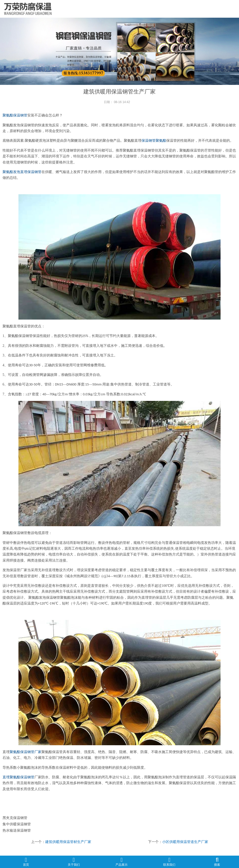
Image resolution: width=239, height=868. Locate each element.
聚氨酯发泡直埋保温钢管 (22, 172)
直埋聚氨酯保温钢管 (18, 777)
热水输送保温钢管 (17, 830)
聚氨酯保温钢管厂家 (26, 752)
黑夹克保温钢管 (15, 818)
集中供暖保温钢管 (17, 824)
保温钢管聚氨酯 (154, 141)
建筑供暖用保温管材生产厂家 (68, 842)
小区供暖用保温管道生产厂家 (185, 842)
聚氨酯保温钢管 (15, 115)
